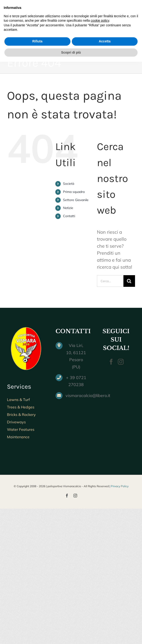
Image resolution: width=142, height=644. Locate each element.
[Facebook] (111, 362)
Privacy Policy (120, 486)
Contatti (69, 216)
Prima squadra (74, 192)
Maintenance (18, 437)
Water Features (21, 429)
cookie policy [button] (100, 603)
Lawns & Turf (18, 400)
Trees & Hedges (21, 407)
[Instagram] (121, 362)
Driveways (16, 422)
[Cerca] (129, 281)
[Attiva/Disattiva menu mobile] (133, 24)
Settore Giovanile (76, 200)
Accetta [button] (105, 623)
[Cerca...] (110, 281)
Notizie (68, 208)
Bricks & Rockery (21, 414)
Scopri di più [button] (71, 634)
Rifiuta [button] (37, 623)
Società (69, 184)
